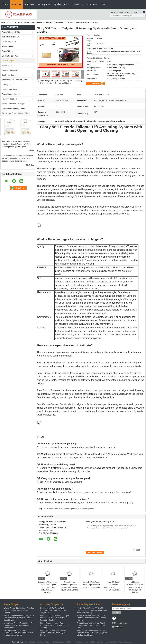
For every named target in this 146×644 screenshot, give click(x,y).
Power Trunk (7, 66)
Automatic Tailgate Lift (11, 37)
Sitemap (123, 623)
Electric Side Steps (9, 89)
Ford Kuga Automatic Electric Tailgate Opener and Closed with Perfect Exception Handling (55, 618)
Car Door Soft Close (10, 70)
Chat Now (92, 4)
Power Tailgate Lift (9, 42)
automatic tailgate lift (86, 509)
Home (5, 4)
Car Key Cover (8, 85)
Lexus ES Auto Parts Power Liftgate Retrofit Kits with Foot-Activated (91, 585)
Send (117, 613)
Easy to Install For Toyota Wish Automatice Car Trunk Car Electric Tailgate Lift (53, 610)
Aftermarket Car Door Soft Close (15, 80)
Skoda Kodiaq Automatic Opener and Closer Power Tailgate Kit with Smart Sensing (69, 586)
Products (17, 4)
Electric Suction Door (10, 56)
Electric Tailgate (23, 22)
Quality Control (61, 4)
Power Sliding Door (10, 99)
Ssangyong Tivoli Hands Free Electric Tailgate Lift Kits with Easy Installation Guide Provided (48, 587)
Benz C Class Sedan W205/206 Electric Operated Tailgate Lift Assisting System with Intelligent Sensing (92, 633)
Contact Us (78, 4)
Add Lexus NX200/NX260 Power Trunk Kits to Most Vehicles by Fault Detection (135, 587)
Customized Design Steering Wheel (16, 113)
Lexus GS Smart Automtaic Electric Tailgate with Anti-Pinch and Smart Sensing (113, 586)
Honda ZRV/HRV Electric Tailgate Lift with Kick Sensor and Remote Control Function (91, 618)
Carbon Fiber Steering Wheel (13, 108)
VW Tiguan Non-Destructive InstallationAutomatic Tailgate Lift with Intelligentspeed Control (19, 633)
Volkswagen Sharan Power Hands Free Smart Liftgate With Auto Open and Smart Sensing (19, 625)
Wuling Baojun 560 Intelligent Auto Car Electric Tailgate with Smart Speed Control (19, 610)
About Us (29, 4)
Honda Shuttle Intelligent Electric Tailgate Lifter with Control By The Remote (53, 633)
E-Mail (115, 623)
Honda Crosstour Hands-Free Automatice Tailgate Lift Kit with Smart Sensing (55, 625)
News (104, 4)
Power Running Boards (11, 94)
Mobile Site (117, 627)
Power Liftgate (8, 46)
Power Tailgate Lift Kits (11, 32)
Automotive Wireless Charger (13, 104)
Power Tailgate (8, 51)
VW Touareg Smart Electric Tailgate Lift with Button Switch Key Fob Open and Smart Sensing (19, 618)
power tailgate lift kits (52, 509)
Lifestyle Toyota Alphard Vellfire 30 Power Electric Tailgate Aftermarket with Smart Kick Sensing (92, 610)
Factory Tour (44, 4)
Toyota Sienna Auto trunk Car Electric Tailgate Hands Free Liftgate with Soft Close (91, 625)
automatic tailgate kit (69, 509)
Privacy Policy (18, 642)
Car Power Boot (8, 75)
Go (143, 16)
